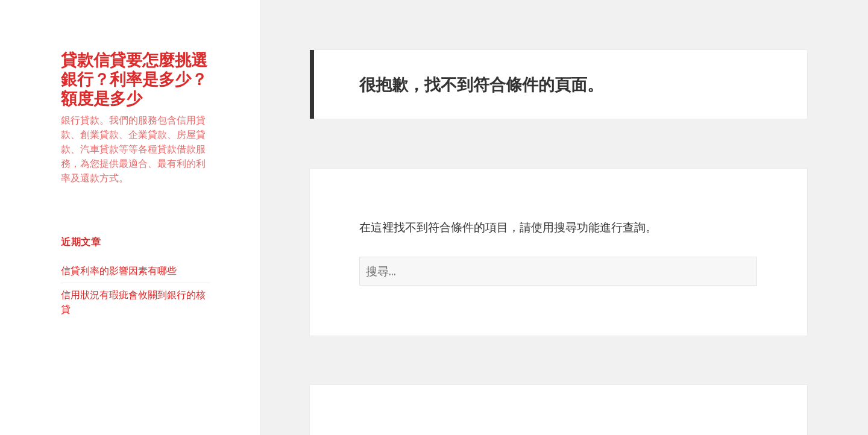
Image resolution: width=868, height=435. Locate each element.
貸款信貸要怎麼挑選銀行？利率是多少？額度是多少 (134, 79)
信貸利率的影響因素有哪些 (119, 271)
